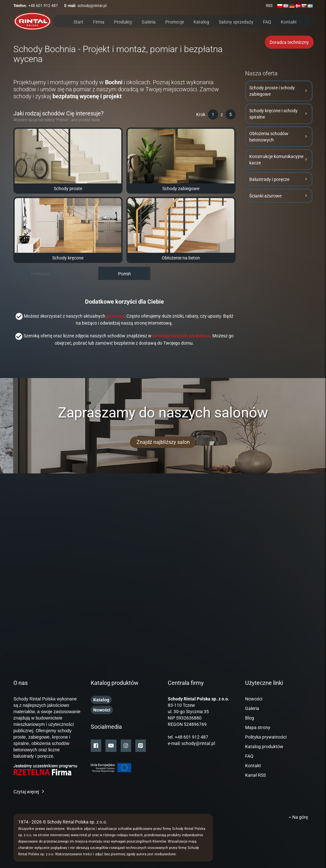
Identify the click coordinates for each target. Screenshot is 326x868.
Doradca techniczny (289, 42)
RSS (269, 6)
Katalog (201, 21)
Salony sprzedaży (236, 21)
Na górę (298, 817)
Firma (99, 21)
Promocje (175, 21)
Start (78, 21)
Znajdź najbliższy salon (163, 442)
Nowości (254, 699)
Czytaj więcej (26, 792)
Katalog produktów (264, 747)
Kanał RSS (255, 775)
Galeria (149, 21)
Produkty (123, 21)
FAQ (267, 21)
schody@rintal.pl (92, 6)
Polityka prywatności (266, 737)
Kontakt (289, 21)
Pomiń (124, 274)
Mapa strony (258, 727)
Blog (250, 718)
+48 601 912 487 (43, 6)
